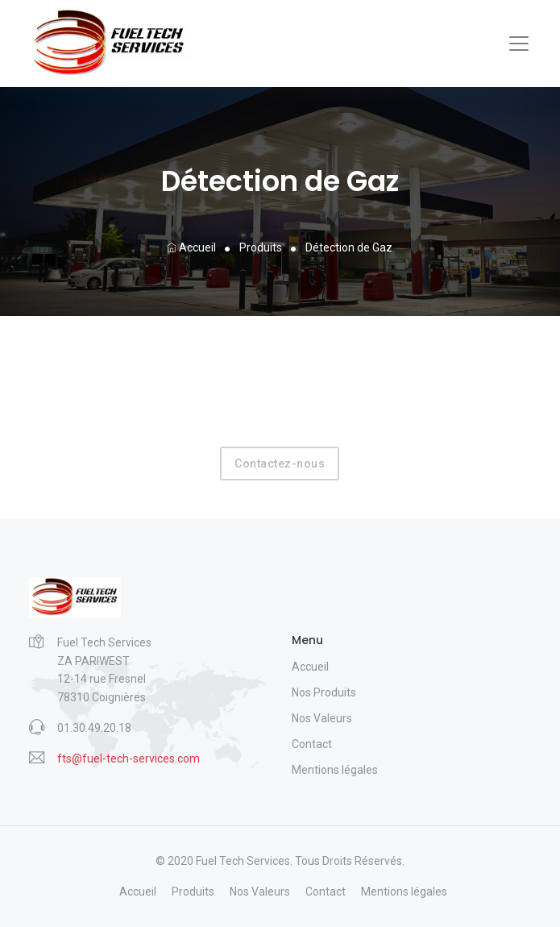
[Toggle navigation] (519, 44)
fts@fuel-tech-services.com (129, 759)
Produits (261, 247)
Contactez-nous (280, 463)
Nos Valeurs (322, 718)
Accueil (191, 247)
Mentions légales (335, 770)
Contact (312, 744)
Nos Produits (324, 692)
